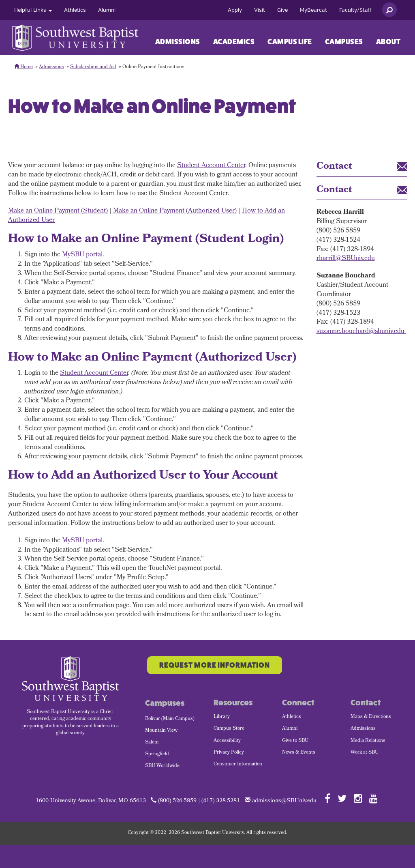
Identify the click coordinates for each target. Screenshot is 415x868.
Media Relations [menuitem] (368, 741)
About (388, 42)
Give (282, 10)
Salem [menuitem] (152, 743)
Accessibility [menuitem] (227, 741)
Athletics (75, 10)
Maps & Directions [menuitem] (371, 717)
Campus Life (290, 42)
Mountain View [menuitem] (161, 731)
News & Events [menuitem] (299, 753)
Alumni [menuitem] (290, 729)
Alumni (107, 10)
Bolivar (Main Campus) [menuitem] (170, 719)
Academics (234, 42)
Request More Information (215, 665)
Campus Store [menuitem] (229, 729)
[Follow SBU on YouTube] (373, 798)
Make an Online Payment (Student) (58, 211)
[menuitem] (33, 10)
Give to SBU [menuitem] (295, 741)
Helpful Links (33, 10)
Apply (235, 10)
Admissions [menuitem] (363, 729)
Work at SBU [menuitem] (365, 753)
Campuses (344, 42)
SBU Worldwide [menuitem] (162, 766)
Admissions (178, 42)
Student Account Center (211, 166)
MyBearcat (313, 10)
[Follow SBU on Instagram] (358, 798)
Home (24, 67)
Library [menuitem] (222, 717)
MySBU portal (82, 255)
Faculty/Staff (356, 10)
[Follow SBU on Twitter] (342, 798)
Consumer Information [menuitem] (238, 765)
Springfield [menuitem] (157, 754)
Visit (260, 10)
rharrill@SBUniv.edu (346, 259)
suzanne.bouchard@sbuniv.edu (361, 332)
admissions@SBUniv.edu (284, 801)
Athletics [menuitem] (292, 717)
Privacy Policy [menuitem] (229, 753)
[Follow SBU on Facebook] (327, 798)
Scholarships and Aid (93, 67)
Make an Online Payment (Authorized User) (175, 211)
